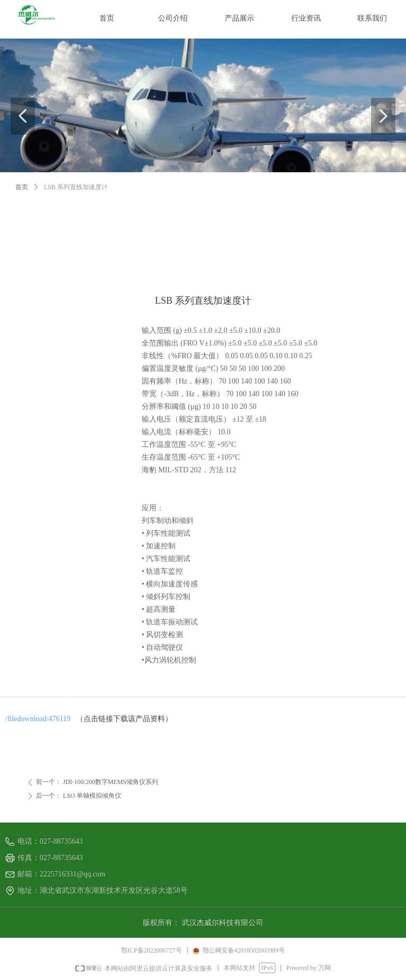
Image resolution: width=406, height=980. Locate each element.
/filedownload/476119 (38, 719)
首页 (22, 187)
